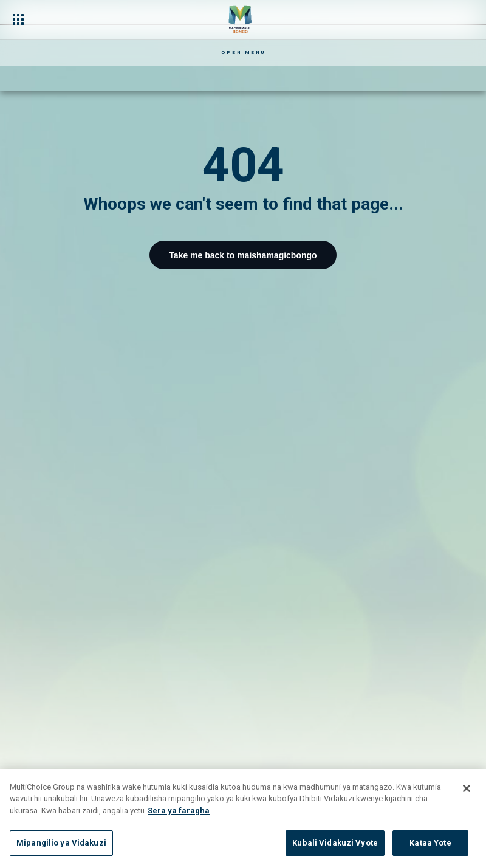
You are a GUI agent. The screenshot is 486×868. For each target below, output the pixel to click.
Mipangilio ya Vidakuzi (61, 843)
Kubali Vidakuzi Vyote (335, 843)
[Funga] (467, 788)
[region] (243, 818)
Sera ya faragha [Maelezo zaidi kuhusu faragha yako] (179, 811)
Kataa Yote (430, 843)
